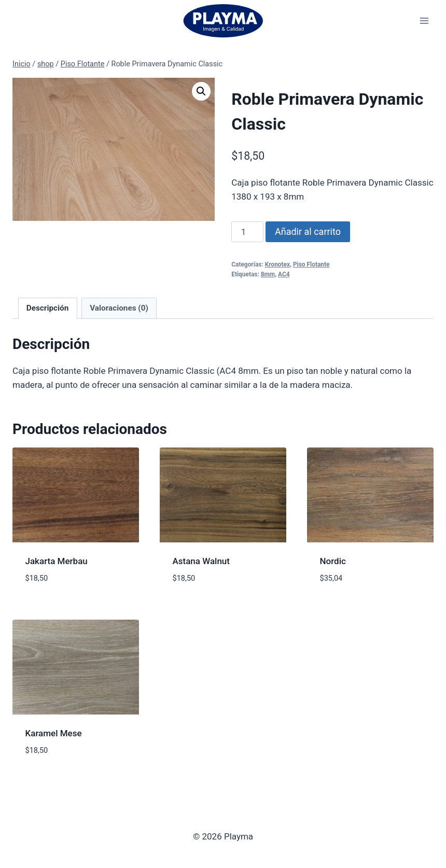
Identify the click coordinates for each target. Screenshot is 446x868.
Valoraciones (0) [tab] (119, 308)
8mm (268, 274)
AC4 (284, 274)
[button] (201, 91)
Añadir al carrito (308, 232)
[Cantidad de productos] (247, 232)
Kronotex (277, 264)
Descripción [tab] (48, 308)
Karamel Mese (54, 733)
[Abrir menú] (424, 20)
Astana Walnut (201, 561)
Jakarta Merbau (57, 561)
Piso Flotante (311, 264)
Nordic (333, 561)
